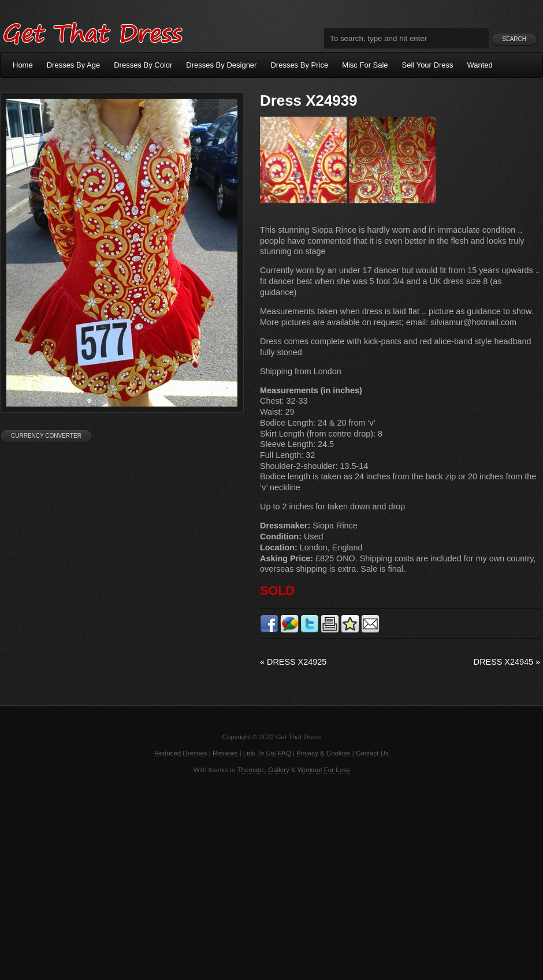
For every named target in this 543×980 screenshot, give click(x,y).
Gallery (278, 770)
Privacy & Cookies (323, 753)
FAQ (284, 753)
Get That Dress (92, 32)
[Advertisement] (271, 876)
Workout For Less (324, 770)
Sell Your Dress (428, 65)
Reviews (225, 753)
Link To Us (259, 753)
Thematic (251, 770)
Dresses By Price (299, 65)
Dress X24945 (507, 662)
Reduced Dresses (181, 753)
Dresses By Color (143, 65)
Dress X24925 (293, 662)
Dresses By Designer (221, 65)
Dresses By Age (74, 65)
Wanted (480, 65)
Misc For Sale (365, 65)
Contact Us (372, 753)
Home (23, 65)
